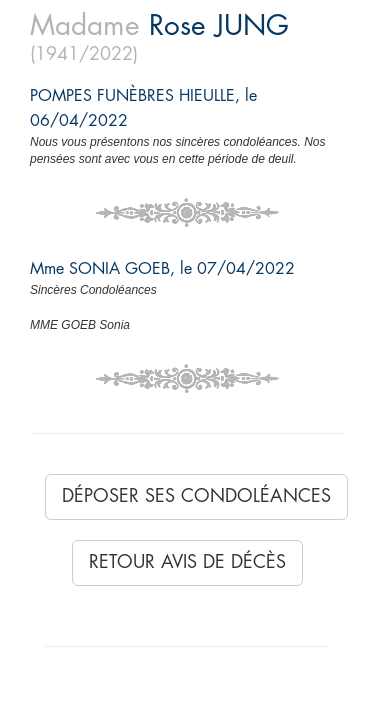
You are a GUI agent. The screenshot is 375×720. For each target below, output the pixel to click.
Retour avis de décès (187, 562)
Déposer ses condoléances (196, 496)
